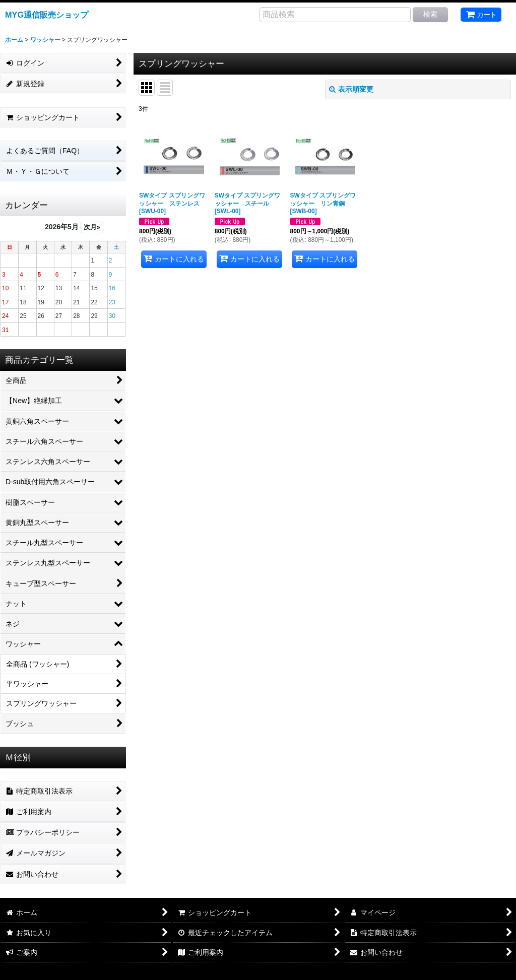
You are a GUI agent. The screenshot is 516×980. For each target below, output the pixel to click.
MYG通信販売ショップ (47, 15)
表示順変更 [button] (351, 89)
